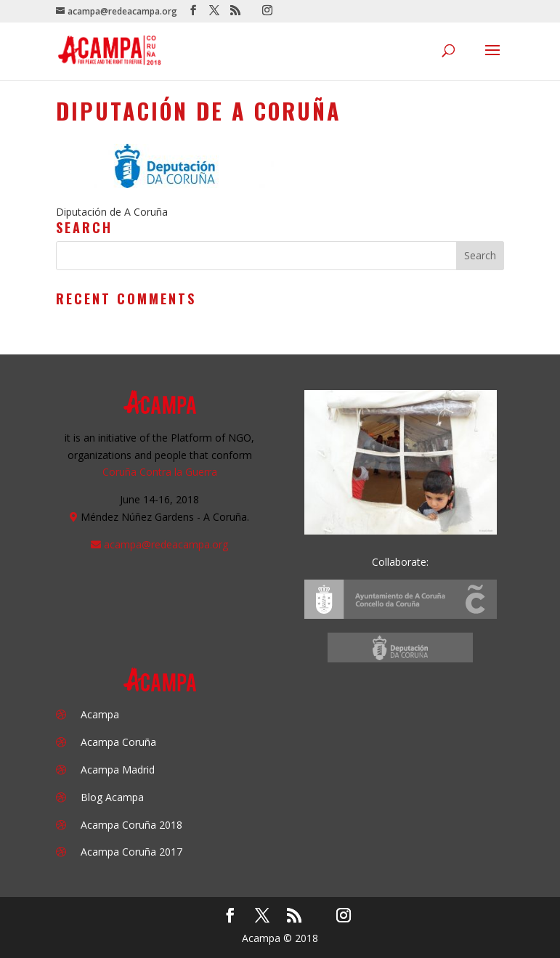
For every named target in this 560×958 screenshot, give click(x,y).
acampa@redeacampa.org (166, 544)
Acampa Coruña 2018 (131, 825)
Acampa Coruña (118, 742)
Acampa (100, 714)
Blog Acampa (112, 797)
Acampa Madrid (118, 770)
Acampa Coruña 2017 (131, 852)
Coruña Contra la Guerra (160, 472)
